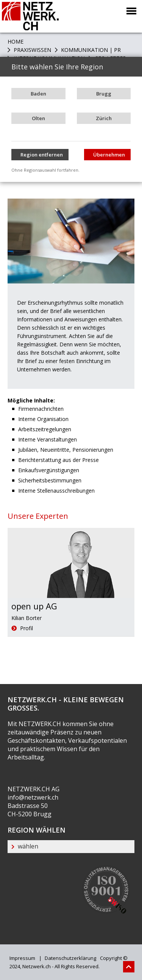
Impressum (22, 958)
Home (16, 41)
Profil (22, 628)
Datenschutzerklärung (70, 958)
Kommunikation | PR (90, 50)
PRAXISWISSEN (32, 50)
